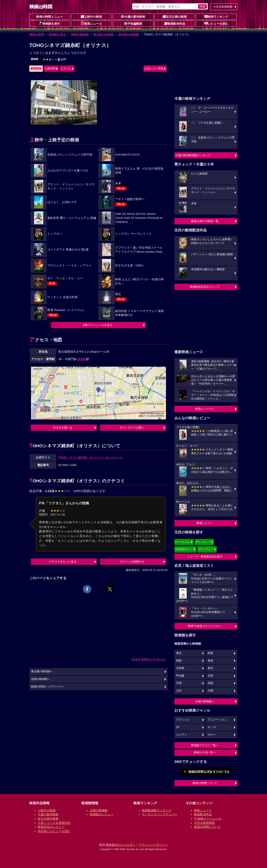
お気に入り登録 (154, 68)
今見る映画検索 (223, 7)
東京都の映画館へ (42, 671)
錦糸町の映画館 (129, 34)
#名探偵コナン (184, 549)
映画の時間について (205, 783)
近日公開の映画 (175, 16)
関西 (179, 661)
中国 (179, 683)
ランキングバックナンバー (160, 814)
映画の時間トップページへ (47, 687)
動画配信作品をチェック (205, 287)
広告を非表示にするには (148, 659)
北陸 (210, 676)
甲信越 (180, 676)
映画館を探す (50, 23)
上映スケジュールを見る (97, 325)
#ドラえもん (183, 542)
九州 (179, 691)
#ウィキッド (203, 542)
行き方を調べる (63, 428)
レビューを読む (216, 23)
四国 (210, 683)
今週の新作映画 (133, 16)
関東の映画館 (80, 34)
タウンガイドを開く (132, 428)
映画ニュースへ (205, 409)
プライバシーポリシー (153, 845)
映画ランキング (216, 16)
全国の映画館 (99, 810)
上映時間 (50, 68)
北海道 (180, 668)
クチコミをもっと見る (63, 562)
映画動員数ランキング (157, 810)
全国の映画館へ (205, 701)
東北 (210, 668)
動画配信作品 (175, 23)
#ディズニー (206, 549)
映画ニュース (91, 23)
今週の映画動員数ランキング (193, 155)
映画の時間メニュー (50, 17)
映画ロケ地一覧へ (205, 752)
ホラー (212, 735)
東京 (179, 653)
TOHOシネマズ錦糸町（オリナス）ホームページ (90, 457)
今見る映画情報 (204, 823)
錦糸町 (35, 59)
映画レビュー (205, 523)
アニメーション (217, 720)
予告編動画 (133, 23)
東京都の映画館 (104, 34)
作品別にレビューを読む (54, 831)
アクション (183, 720)
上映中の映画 (91, 16)
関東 (210, 653)
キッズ (212, 727)
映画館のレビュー (102, 814)
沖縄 (210, 691)
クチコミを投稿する (132, 562)
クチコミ (66, 68)
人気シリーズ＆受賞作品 (54, 823)
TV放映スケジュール (208, 819)
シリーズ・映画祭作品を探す (205, 557)
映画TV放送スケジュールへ (205, 626)
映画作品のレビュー (51, 827)
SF (178, 727)
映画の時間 (37, 34)
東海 (210, 661)
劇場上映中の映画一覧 (205, 221)
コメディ (182, 735)
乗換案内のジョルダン (121, 845)
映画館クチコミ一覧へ (205, 745)
